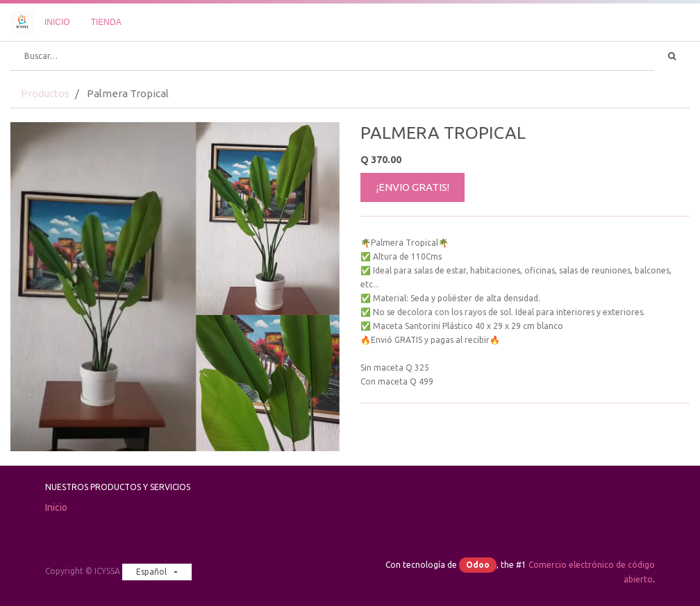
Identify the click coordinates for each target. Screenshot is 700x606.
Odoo (478, 565)
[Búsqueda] (672, 56)
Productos (45, 93)
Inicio (56, 507)
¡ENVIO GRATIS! (413, 187)
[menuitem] (57, 22)
